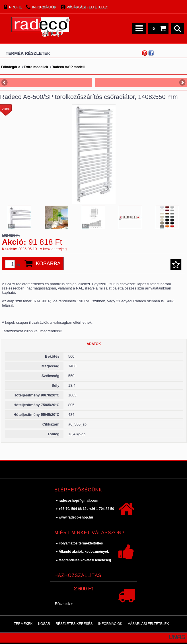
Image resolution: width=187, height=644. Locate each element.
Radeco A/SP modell (68, 67)
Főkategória (11, 67)
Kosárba (48, 264)
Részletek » (64, 604)
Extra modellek (36, 67)
